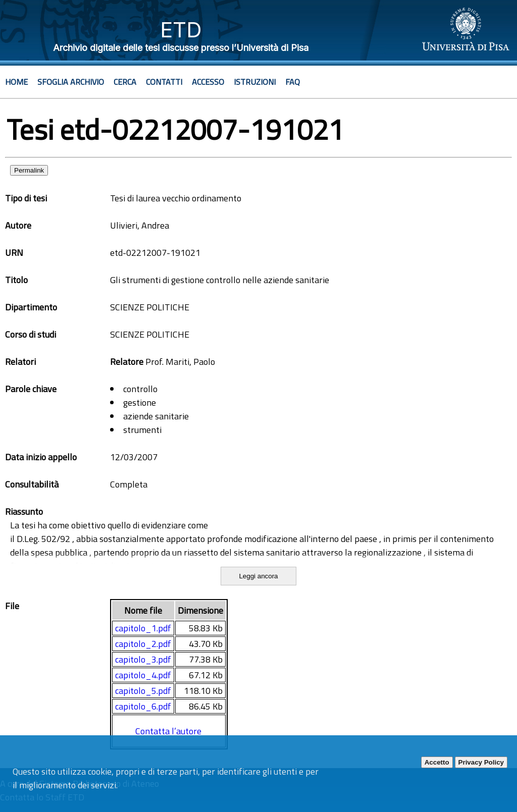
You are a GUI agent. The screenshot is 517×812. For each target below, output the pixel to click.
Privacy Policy (481, 762)
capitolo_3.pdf (143, 659)
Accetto (437, 762)
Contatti (164, 82)
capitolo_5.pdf (143, 691)
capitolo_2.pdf (143, 644)
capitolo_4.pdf (143, 675)
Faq (293, 82)
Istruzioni (255, 82)
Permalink (29, 170)
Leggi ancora (258, 576)
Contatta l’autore (168, 731)
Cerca (125, 82)
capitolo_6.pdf (143, 706)
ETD (181, 30)
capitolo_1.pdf (143, 628)
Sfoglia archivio (71, 82)
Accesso (208, 82)
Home (16, 82)
